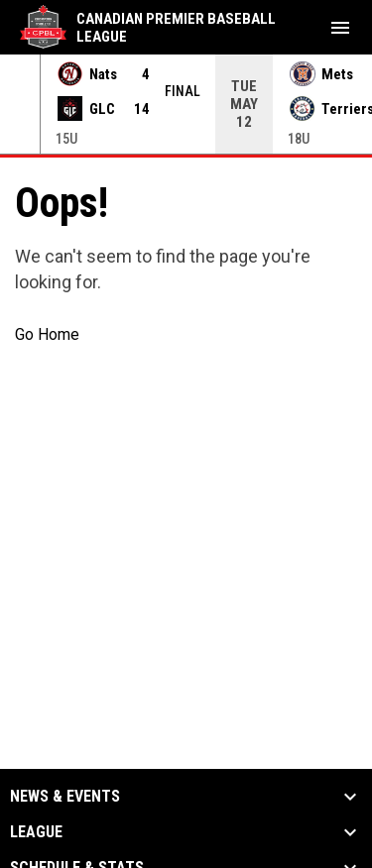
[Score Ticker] (186, 104)
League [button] (36, 832)
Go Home (47, 334)
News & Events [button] (65, 797)
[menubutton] (340, 28)
